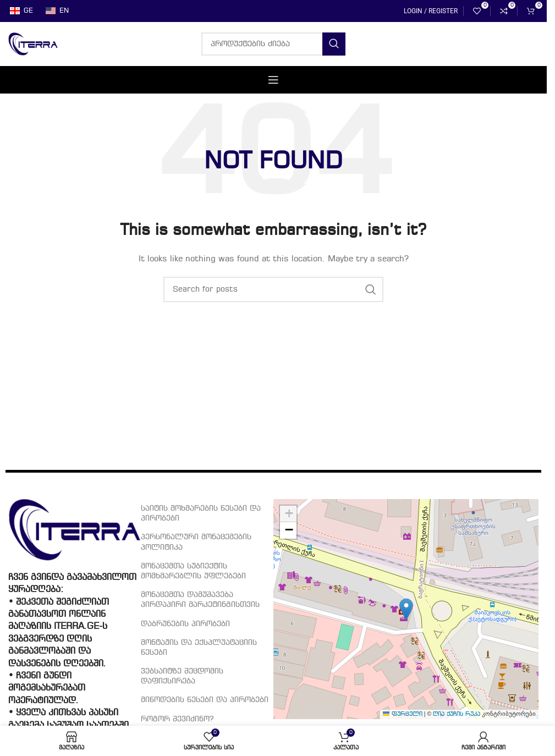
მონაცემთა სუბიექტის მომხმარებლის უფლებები (193, 571)
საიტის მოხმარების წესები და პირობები (201, 513)
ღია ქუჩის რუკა (457, 714)
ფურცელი (403, 714)
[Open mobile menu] (273, 80)
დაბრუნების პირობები (185, 624)
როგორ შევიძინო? (177, 719)
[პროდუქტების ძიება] (273, 44)
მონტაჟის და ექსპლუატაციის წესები (199, 648)
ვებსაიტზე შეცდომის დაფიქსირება (182, 676)
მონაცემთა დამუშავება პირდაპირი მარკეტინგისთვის (200, 600)
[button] (406, 609)
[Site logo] (33, 44)
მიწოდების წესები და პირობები (205, 700)
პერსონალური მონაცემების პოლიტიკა (196, 542)
